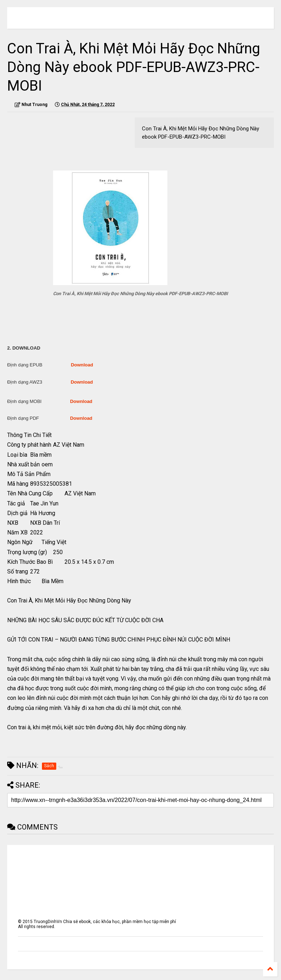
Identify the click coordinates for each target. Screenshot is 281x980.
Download (82, 365)
